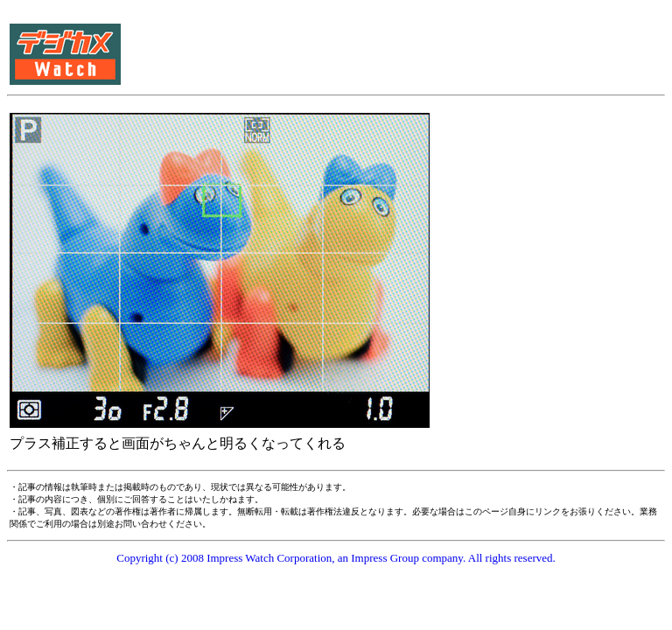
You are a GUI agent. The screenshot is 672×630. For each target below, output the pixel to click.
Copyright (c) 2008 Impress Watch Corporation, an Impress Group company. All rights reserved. (336, 558)
